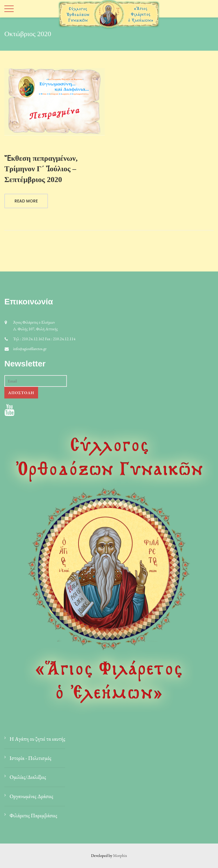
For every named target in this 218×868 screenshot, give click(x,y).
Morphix (120, 855)
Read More (26, 201)
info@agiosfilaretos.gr (30, 349)
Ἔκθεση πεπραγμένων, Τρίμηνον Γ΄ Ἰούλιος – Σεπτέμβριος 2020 (41, 169)
